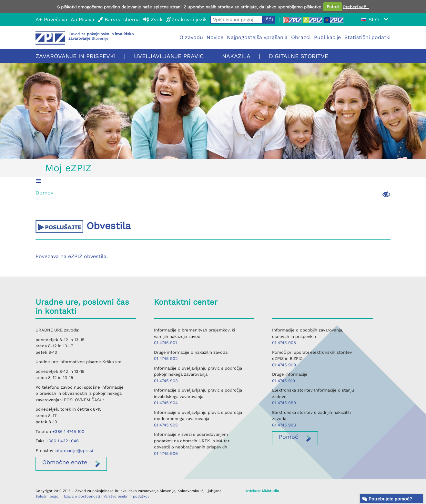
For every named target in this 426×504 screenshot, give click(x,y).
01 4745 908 (284, 343)
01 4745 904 (166, 403)
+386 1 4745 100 (68, 431)
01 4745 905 (166, 425)
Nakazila (236, 56)
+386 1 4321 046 (62, 441)
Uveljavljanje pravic (169, 56)
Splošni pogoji (48, 496)
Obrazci (301, 37)
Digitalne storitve (299, 56)
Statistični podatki (367, 37)
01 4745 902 (166, 358)
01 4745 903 (166, 381)
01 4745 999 (284, 403)
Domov (44, 193)
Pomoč (289, 437)
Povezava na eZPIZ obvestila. (72, 256)
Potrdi (333, 7)
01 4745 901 (165, 343)
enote (65, 462)
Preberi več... (356, 7)
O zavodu (191, 37)
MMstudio (271, 491)
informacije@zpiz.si (74, 451)
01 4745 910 (284, 381)
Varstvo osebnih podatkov (127, 496)
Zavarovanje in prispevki (76, 56)
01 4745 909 (284, 365)
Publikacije (327, 37)
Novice (215, 37)
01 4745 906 (166, 453)
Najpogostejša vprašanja (257, 37)
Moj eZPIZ (68, 168)
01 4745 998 (284, 425)
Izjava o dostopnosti (82, 496)
